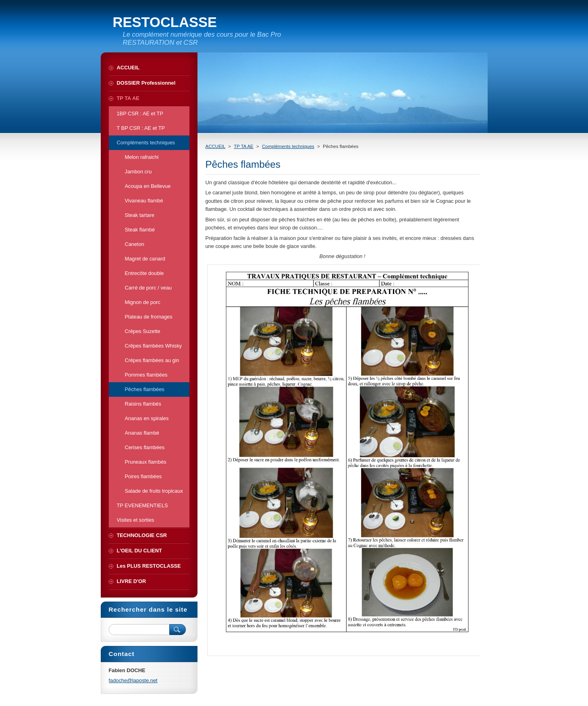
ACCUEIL (216, 146)
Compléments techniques (288, 146)
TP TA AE (244, 146)
